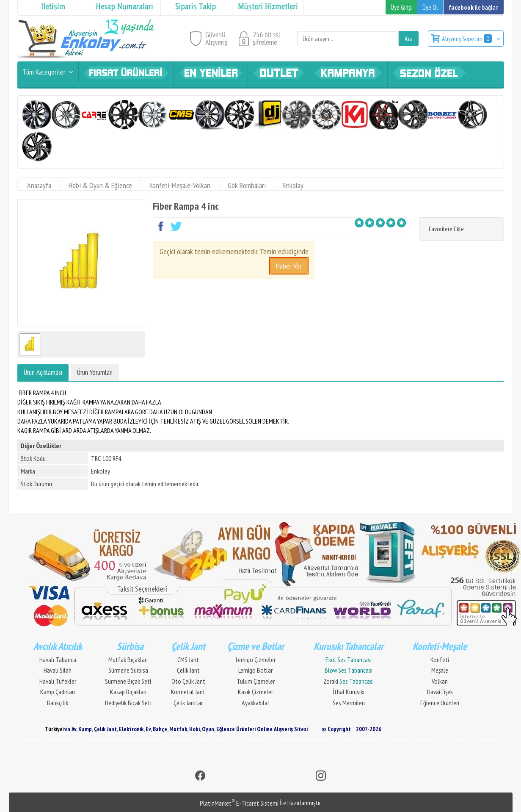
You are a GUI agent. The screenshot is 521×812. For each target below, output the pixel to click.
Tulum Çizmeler (256, 681)
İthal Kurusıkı (349, 692)
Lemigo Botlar (255, 670)
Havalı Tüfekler (58, 681)
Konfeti (440, 660)
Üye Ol (430, 7)
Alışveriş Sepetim (467, 39)
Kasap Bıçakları (128, 692)
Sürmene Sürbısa (128, 670)
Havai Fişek (440, 692)
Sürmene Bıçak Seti (128, 681)
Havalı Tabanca (58, 660)
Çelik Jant (188, 670)
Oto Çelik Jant (188, 681)
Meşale (440, 670)
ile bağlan (474, 7)
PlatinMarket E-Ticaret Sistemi (239, 803)
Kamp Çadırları (58, 692)
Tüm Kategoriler (44, 72)
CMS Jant (188, 660)
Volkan (440, 681)
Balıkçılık (58, 703)
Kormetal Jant (188, 692)
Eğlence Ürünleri (440, 703)
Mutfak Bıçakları (128, 660)
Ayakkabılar (255, 703)
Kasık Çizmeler (255, 692)
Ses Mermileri (349, 703)
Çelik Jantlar (188, 703)
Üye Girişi (401, 7)
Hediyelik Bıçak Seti (128, 703)
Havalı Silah (58, 670)
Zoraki (349, 681)
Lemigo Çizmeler (256, 660)
